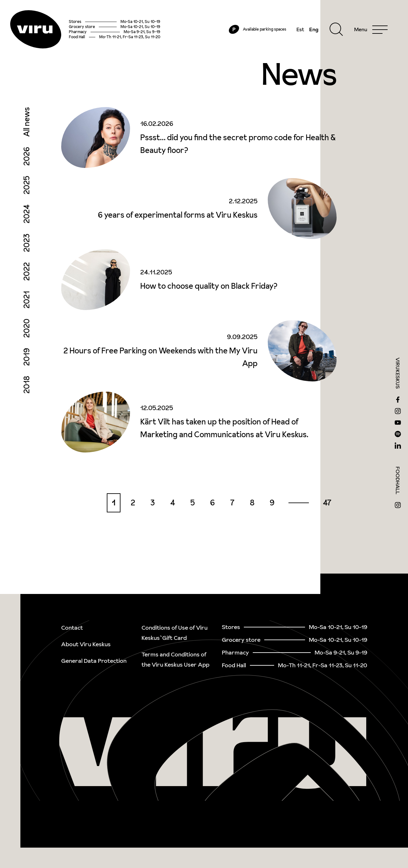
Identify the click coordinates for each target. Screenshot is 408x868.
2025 (27, 185)
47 (327, 503)
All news (27, 122)
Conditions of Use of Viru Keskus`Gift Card (175, 633)
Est (300, 29)
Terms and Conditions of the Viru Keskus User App (175, 659)
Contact (72, 628)
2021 (27, 300)
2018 (27, 385)
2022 (27, 271)
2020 (27, 328)
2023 (27, 243)
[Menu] (371, 29)
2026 (27, 156)
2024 (27, 214)
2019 (27, 357)
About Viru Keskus (86, 644)
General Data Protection (94, 661)
